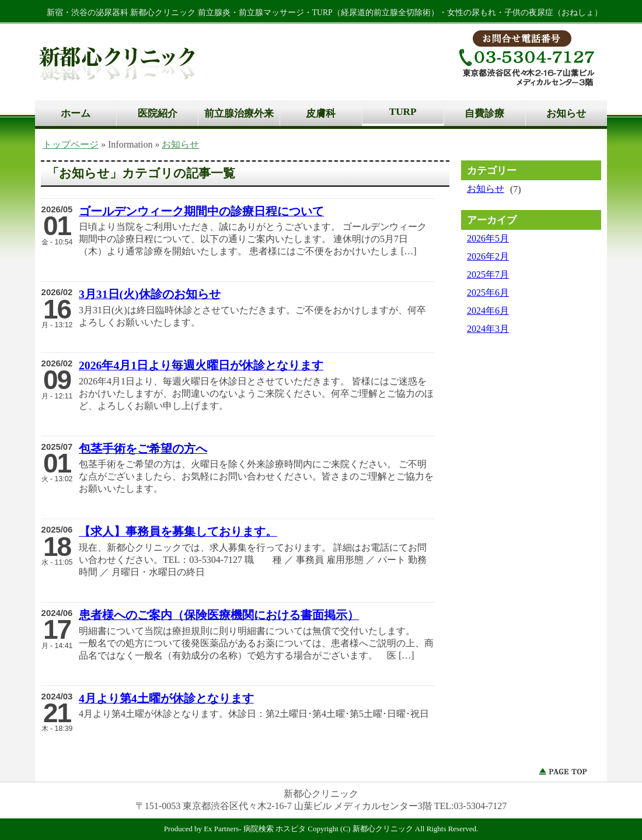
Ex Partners (221, 829)
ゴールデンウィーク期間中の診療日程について (201, 211)
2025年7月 (488, 274)
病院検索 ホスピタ (275, 829)
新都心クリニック (383, 829)
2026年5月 (488, 238)
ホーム (76, 113)
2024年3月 (488, 329)
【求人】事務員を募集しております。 (178, 531)
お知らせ (566, 113)
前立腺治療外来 (239, 113)
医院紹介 (158, 113)
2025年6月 (488, 293)
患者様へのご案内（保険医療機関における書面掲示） (219, 615)
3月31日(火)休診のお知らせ (150, 294)
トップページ (71, 144)
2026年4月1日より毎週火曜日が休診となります (201, 365)
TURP (403, 112)
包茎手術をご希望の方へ (143, 449)
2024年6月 (488, 311)
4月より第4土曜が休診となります (166, 698)
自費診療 (484, 113)
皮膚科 (321, 113)
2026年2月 (488, 256)
